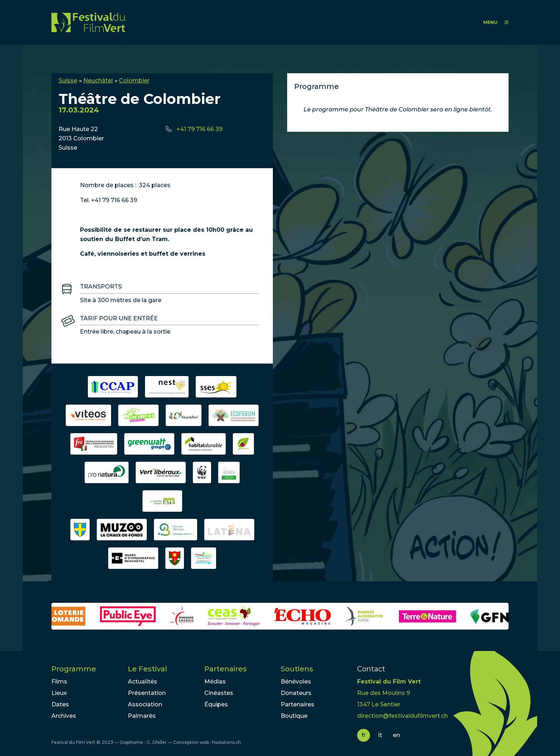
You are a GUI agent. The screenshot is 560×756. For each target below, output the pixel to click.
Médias (215, 682)
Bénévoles (296, 682)
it (380, 735)
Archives (64, 716)
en (396, 735)
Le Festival (147, 669)
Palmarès (142, 716)
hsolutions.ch (227, 742)
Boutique (294, 716)
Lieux (59, 693)
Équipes (216, 704)
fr (364, 735)
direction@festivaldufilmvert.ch (402, 716)
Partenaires (226, 669)
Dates (60, 704)
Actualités (142, 682)
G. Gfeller (157, 742)
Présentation (147, 693)
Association (145, 704)
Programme (74, 669)
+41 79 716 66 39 (199, 129)
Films (59, 682)
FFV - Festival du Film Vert (88, 22)
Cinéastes (219, 693)
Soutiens (297, 669)
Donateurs (296, 693)
